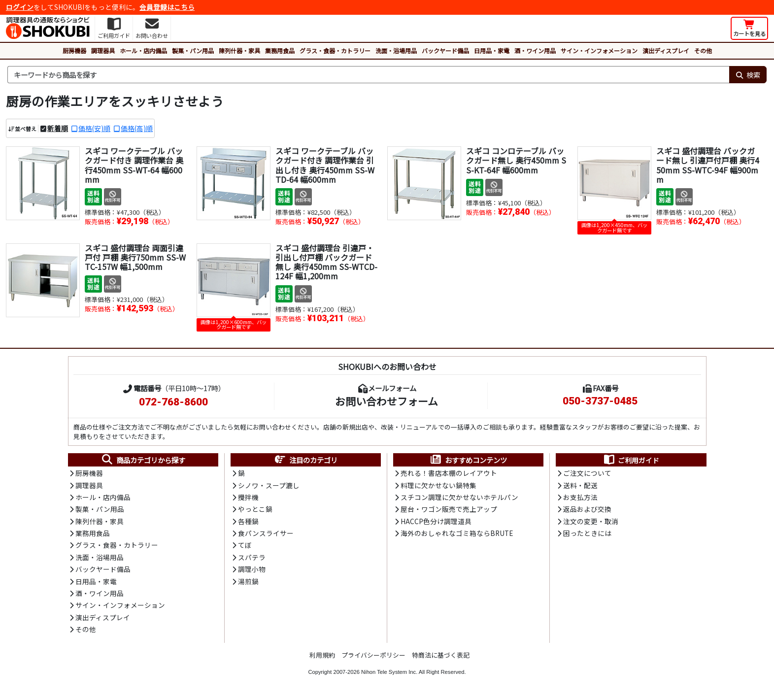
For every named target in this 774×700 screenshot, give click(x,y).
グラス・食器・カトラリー (335, 50)
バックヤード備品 (445, 50)
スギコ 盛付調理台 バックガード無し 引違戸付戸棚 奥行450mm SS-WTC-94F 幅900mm (708, 165)
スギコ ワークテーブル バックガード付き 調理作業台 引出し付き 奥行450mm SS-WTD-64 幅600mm (325, 165)
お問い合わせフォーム (387, 401)
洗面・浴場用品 (396, 50)
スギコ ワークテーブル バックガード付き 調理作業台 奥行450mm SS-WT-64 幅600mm (134, 165)
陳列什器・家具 (239, 50)
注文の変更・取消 (591, 521)
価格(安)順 (94, 128)
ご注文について (587, 473)
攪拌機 (248, 497)
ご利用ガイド (631, 460)
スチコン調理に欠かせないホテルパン (459, 497)
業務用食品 (280, 50)
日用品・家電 (492, 50)
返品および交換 (587, 509)
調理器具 (103, 50)
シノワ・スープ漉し (269, 485)
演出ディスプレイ (666, 50)
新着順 (58, 128)
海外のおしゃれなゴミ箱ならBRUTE (457, 533)
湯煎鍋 (248, 581)
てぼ (245, 545)
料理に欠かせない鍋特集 (438, 485)
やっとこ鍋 (255, 509)
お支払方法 (580, 497)
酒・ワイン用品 (535, 50)
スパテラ (252, 557)
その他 (703, 50)
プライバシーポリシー (373, 655)
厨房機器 (74, 50)
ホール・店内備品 (143, 50)
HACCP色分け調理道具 (436, 521)
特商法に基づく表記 (441, 655)
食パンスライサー (266, 533)
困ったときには (587, 533)
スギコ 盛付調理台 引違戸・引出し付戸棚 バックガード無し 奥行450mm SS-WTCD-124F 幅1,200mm (326, 262)
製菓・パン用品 (193, 50)
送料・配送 (580, 485)
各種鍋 (248, 521)
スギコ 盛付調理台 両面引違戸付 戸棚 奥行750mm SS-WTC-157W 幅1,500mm (135, 257)
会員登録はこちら (167, 7)
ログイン (20, 7)
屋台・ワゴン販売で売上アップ (449, 509)
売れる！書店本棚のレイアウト (449, 473)
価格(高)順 (137, 128)
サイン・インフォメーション (599, 50)
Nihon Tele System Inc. (389, 672)
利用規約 (322, 655)
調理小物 (252, 569)
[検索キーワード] (368, 75)
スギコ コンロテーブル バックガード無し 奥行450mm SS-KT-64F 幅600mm (516, 160)
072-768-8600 (173, 402)
